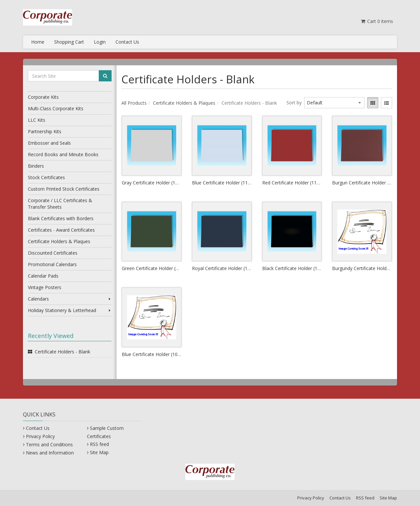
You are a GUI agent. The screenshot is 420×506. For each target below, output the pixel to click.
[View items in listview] (387, 103)
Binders (36, 166)
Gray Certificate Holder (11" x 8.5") (152, 183)
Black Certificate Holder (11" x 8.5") (292, 268)
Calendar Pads (43, 276)
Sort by (294, 103)
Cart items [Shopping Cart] (377, 21)
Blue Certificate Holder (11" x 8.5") (222, 183)
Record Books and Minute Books (63, 154)
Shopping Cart (69, 42)
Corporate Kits (43, 97)
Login (100, 42)
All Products (134, 103)
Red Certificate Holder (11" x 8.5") (292, 183)
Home (38, 42)
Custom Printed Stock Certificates (64, 189)
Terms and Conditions (49, 444)
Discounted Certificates (53, 253)
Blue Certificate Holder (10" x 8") (152, 354)
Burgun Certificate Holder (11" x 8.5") (362, 183)
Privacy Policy (40, 436)
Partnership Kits (45, 131)
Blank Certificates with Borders (61, 218)
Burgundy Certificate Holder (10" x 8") (362, 268)
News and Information (50, 453)
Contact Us (127, 42)
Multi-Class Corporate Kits (56, 108)
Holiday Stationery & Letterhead (70, 310)
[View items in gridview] (373, 103)
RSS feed (99, 444)
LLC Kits (37, 120)
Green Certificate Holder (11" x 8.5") (152, 268)
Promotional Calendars (52, 264)
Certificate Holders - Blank (63, 352)
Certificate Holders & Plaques (59, 241)
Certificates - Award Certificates (61, 230)
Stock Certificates (46, 177)
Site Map (99, 452)
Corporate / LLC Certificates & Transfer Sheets (60, 204)
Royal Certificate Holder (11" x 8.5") (222, 268)
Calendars (70, 299)
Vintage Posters (45, 287)
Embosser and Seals (49, 143)
